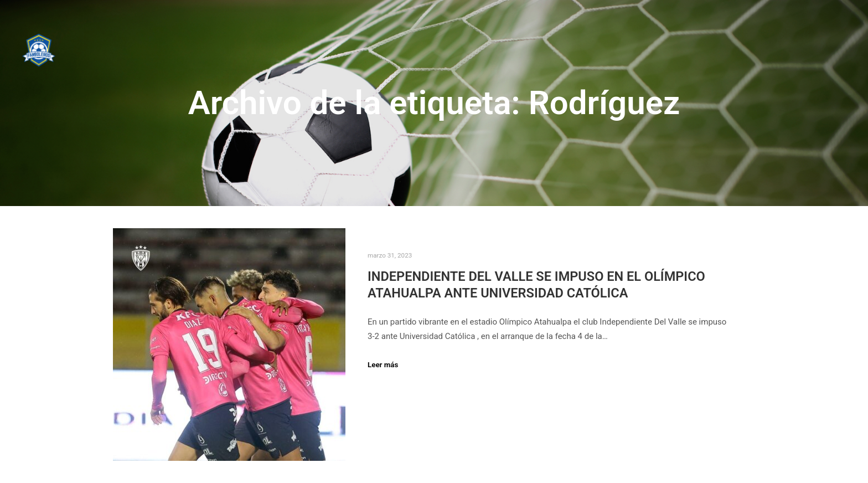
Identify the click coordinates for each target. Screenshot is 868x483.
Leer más (383, 365)
